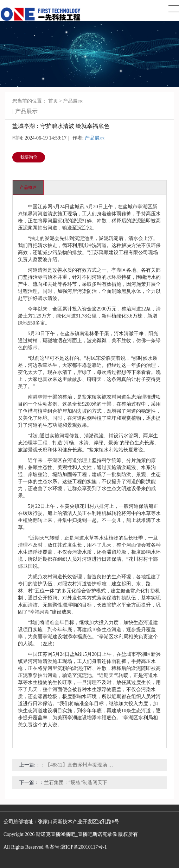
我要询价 (29, 157)
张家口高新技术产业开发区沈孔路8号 (79, 822)
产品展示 (73, 101)
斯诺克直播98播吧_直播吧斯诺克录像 (76, 834)
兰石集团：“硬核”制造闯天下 (76, 783)
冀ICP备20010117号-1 (84, 847)
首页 (53, 101)
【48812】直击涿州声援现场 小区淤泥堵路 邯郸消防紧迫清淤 (81, 765)
